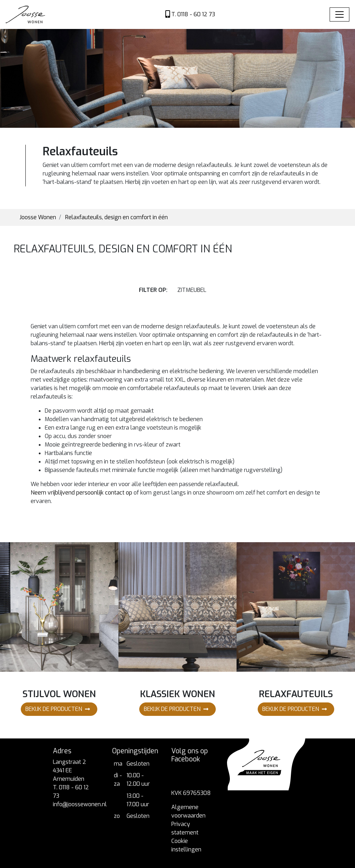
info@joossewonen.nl (80, 804)
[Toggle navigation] (339, 14)
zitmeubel (192, 290)
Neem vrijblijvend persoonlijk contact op (81, 493)
